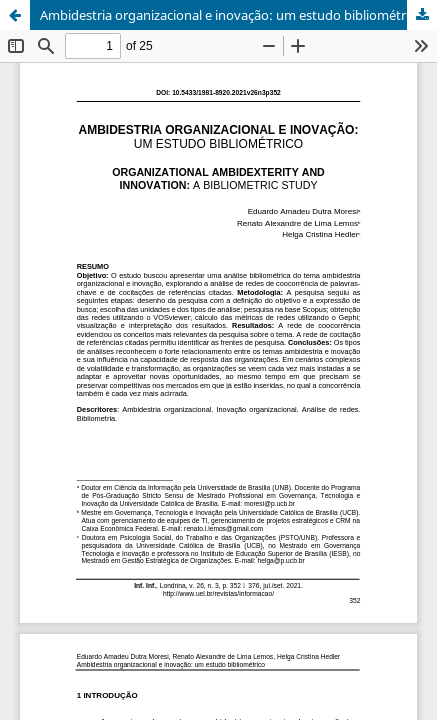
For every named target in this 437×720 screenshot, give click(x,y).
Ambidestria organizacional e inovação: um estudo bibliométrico (231, 15)
